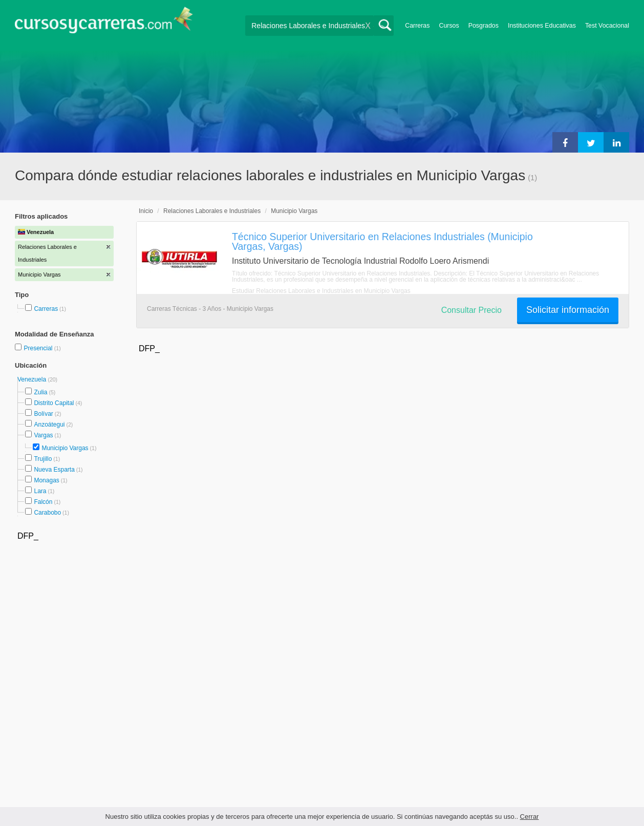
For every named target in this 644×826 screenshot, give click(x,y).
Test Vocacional (607, 26)
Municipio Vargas (65, 448)
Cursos (449, 26)
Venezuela (33, 379)
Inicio (146, 211)
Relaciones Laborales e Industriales (212, 211)
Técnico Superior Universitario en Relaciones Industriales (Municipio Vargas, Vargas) (382, 241)
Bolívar (43, 414)
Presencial (39, 348)
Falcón (43, 502)
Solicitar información (568, 310)
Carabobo (47, 513)
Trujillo (43, 459)
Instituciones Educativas (542, 26)
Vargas (43, 435)
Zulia (40, 392)
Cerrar (530, 817)
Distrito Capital (54, 403)
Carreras (417, 26)
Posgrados (484, 26)
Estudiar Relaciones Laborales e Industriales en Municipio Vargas (321, 291)
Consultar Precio (471, 310)
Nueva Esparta (54, 470)
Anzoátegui (49, 425)
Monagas (46, 480)
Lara (40, 491)
